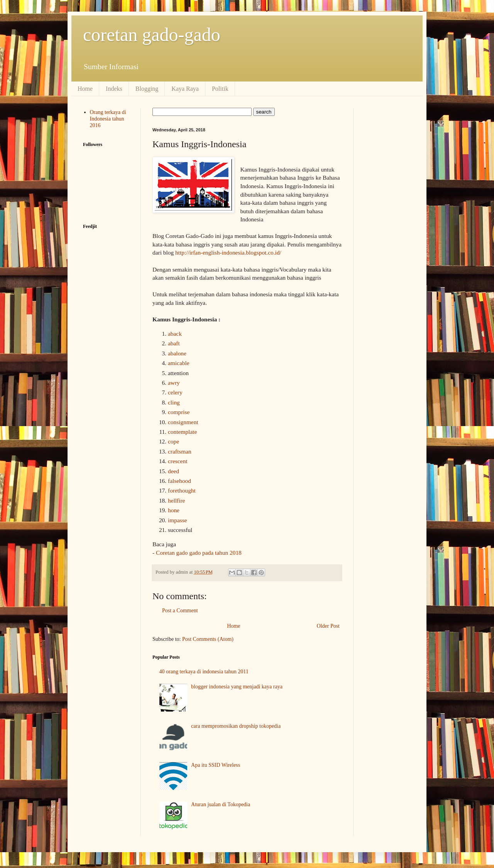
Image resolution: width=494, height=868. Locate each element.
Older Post (328, 626)
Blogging (147, 89)
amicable (179, 363)
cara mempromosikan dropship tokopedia (236, 726)
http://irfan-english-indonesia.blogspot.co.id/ (228, 252)
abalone (177, 353)
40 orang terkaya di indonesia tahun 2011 (204, 672)
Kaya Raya (185, 89)
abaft (174, 343)
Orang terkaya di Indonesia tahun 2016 (108, 119)
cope (173, 441)
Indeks (114, 89)
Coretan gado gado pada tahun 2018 (199, 553)
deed (173, 471)
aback (175, 334)
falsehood (179, 481)
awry (174, 383)
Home (85, 89)
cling (174, 402)
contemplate (182, 432)
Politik (220, 89)
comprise (179, 412)
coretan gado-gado (152, 35)
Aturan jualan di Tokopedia (221, 804)
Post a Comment (180, 611)
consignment (183, 422)
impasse (178, 520)
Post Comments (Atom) (208, 639)
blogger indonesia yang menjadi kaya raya (237, 687)
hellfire (176, 500)
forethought (182, 490)
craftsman (180, 451)
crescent (178, 461)
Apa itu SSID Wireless (216, 765)
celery (175, 392)
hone (174, 510)
